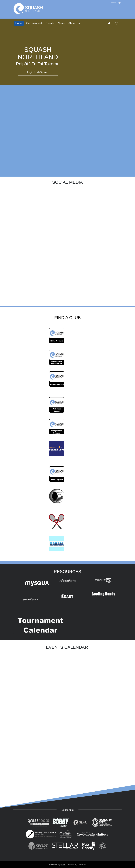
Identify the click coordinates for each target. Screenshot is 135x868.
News (61, 23)
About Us (74, 23)
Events (50, 23)
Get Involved (34, 23)
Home (19, 23)
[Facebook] (109, 24)
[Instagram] (117, 24)
